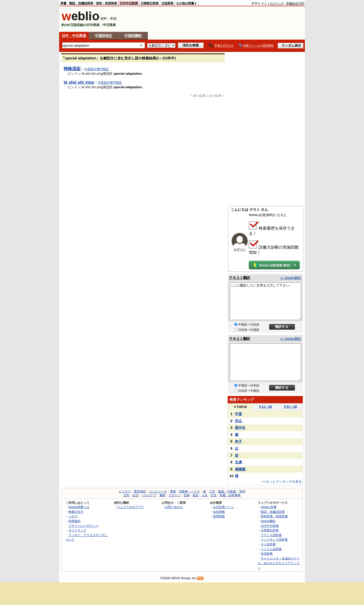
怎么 (238, 421)
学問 (242, 491)
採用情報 (219, 516)
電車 (173, 491)
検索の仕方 (76, 512)
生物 (187, 495)
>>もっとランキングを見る (282, 482)
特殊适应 (72, 69)
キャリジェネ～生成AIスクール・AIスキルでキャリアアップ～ (279, 563)
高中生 (240, 428)
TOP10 (240, 407)
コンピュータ (158, 491)
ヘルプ (73, 516)
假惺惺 (240, 469)
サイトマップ (77, 530)
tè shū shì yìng (79, 82)
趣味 (162, 495)
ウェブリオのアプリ (130, 507)
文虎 (238, 462)
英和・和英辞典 (107, 3)
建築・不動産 (227, 491)
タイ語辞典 (268, 544)
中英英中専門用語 (97, 69)
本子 (238, 441)
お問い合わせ (174, 507)
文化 (126, 495)
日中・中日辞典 (74, 36)
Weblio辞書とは (79, 507)
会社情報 (219, 512)
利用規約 (74, 521)
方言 (214, 495)
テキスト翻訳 (240, 278)
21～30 (290, 407)
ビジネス (125, 491)
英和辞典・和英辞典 (274, 516)
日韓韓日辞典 (150, 3)
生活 (135, 495)
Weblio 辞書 (269, 507)
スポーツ (174, 495)
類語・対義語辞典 (81, 3)
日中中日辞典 (129, 3)
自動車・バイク (190, 491)
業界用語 (140, 491)
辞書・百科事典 (230, 495)
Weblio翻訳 (268, 521)
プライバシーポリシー (83, 526)
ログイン (276, 4)
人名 (205, 495)
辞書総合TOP (295, 4)
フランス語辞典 (271, 535)
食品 (196, 495)
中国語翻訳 (133, 36)
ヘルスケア (149, 495)
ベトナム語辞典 (271, 549)
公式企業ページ (223, 507)
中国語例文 (104, 36)
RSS (201, 578)
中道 (238, 414)
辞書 (63, 3)
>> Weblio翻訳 (291, 278)
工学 (212, 491)
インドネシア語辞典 (274, 539)
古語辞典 (167, 3)
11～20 (265, 407)
